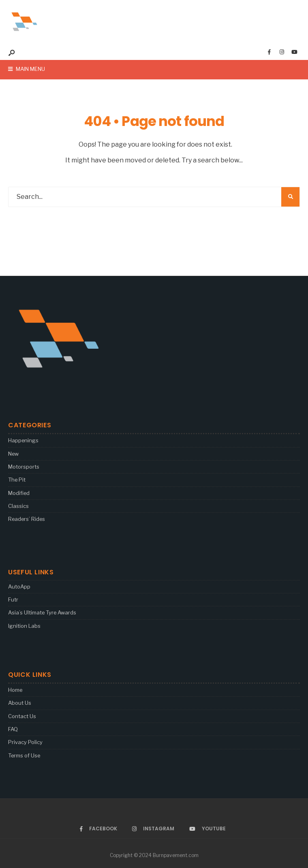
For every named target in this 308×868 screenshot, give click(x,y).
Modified (19, 493)
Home (15, 690)
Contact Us (22, 716)
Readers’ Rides (27, 519)
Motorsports (24, 467)
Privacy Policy (25, 742)
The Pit (17, 480)
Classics (18, 506)
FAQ (13, 729)
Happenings (23, 440)
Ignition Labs (24, 626)
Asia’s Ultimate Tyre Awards (42, 612)
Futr (13, 599)
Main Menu (27, 69)
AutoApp (19, 586)
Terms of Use (24, 755)
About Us (20, 703)
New (13, 454)
